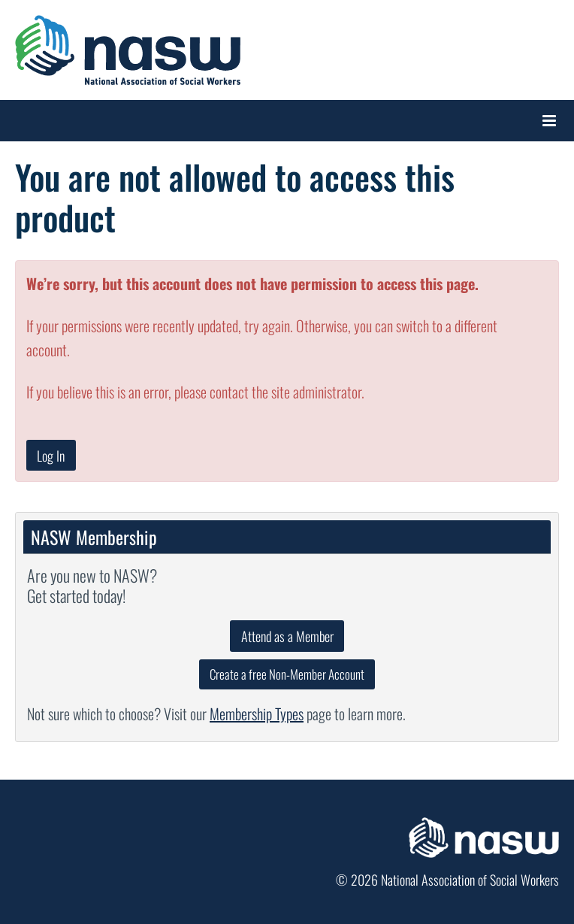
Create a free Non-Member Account (287, 674)
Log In (51, 456)
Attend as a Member (287, 636)
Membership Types (257, 713)
